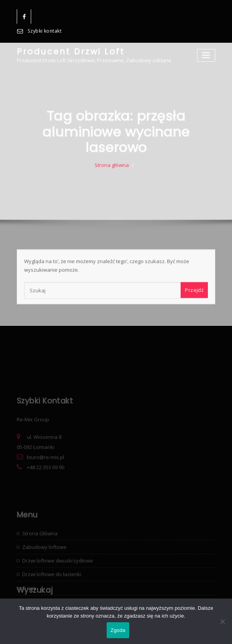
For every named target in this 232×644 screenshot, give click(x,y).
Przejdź (194, 300)
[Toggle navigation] (206, 55)
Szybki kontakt (45, 31)
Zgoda (118, 630)
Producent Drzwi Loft (71, 51)
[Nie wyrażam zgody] (222, 621)
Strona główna (112, 176)
